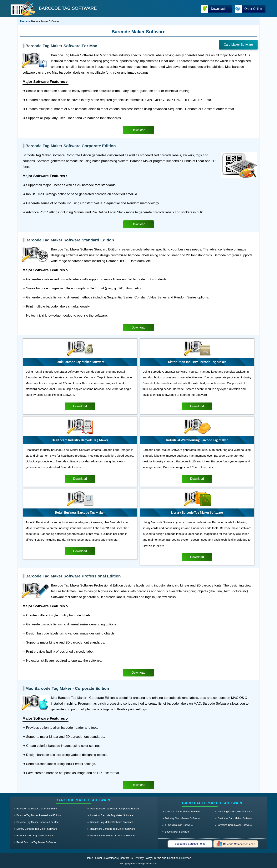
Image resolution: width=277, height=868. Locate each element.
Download (138, 130)
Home (24, 21)
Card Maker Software (238, 45)
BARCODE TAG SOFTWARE (68, 8)
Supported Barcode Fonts (190, 844)
